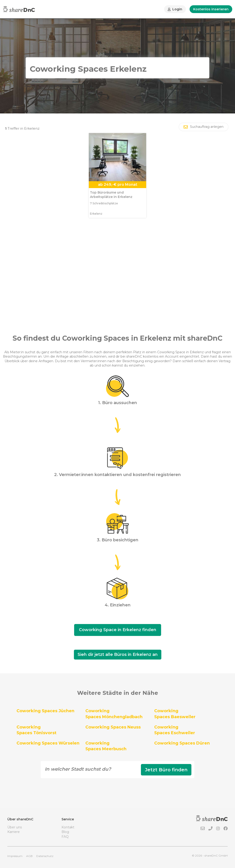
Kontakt (68, 827)
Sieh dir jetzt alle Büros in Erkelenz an (118, 654)
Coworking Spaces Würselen (48, 743)
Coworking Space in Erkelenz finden (118, 630)
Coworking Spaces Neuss (113, 727)
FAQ (65, 837)
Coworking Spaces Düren (182, 743)
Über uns (15, 827)
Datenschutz (45, 856)
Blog (65, 832)
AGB (29, 856)
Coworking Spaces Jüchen (45, 711)
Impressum (15, 856)
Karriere (14, 832)
